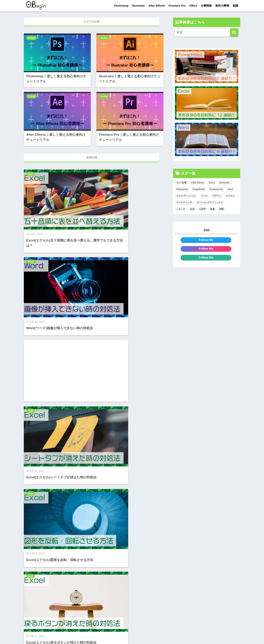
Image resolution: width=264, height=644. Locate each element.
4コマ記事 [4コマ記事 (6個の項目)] (181, 183)
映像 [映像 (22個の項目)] (212, 209)
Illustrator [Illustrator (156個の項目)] (224, 183)
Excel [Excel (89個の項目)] (212, 183)
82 (102, 576)
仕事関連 (206, 6)
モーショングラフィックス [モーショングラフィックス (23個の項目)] (210, 202)
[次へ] (112, 576)
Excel (31, 174)
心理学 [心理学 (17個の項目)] (202, 209)
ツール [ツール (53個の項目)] (204, 196)
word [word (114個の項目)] (231, 189)
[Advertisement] (56, 265)
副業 (236, 6)
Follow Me (206, 240)
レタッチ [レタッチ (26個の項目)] (181, 209)
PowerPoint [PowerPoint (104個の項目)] (199, 189)
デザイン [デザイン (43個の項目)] (217, 196)
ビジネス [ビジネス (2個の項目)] (230, 196)
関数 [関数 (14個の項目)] (222, 209)
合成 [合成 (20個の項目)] (192, 209)
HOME (132, 629)
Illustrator (139, 6)
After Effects (157, 6)
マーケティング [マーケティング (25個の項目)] (184, 202)
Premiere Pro (177, 6)
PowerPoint (104, 436)
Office (193, 6)
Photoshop (121, 6)
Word (101, 174)
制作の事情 (222, 6)
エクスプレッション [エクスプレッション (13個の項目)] (186, 196)
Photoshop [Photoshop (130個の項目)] (182, 189)
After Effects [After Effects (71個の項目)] (198, 183)
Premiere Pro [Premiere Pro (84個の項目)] (216, 189)
